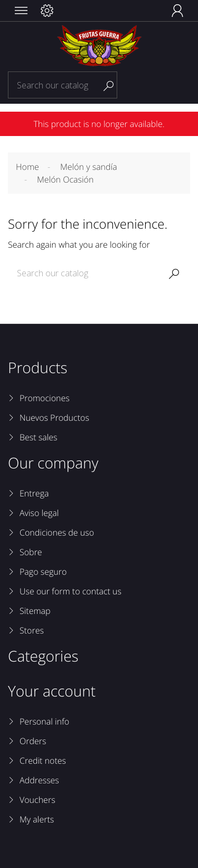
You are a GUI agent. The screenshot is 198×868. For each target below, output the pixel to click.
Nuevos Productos (54, 418)
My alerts (37, 819)
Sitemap (35, 611)
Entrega (34, 493)
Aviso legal (39, 513)
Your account (52, 691)
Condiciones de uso (57, 532)
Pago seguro (43, 572)
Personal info (44, 721)
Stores (32, 630)
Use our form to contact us (70, 591)
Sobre (31, 552)
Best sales (39, 437)
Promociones (45, 398)
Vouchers (37, 800)
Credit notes (43, 761)
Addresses (39, 780)
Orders (33, 741)
